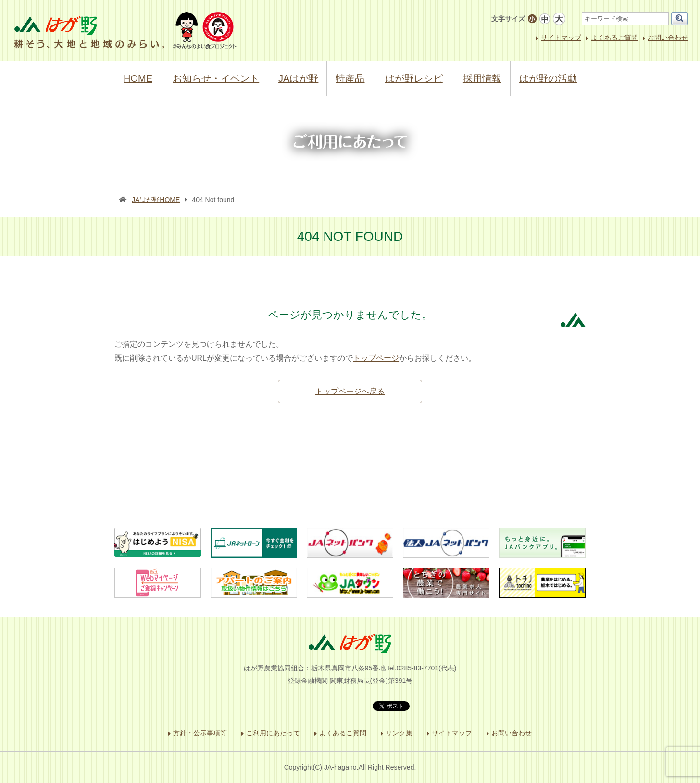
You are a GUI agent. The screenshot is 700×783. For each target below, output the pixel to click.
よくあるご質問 (614, 38)
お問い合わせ (668, 38)
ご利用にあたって (273, 733)
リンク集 (399, 733)
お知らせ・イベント (216, 78)
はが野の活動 (548, 78)
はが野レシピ (414, 78)
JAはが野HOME (156, 200)
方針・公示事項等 (200, 733)
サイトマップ (561, 38)
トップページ (376, 358)
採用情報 (482, 78)
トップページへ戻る (350, 391)
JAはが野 (298, 78)
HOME (138, 78)
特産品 (350, 78)
